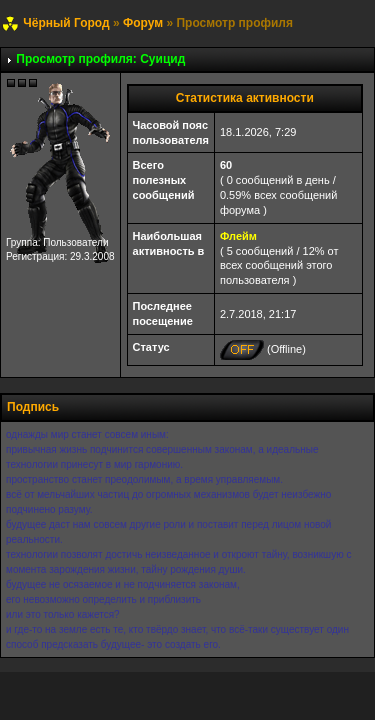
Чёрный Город (66, 23)
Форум (143, 23)
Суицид (162, 59)
